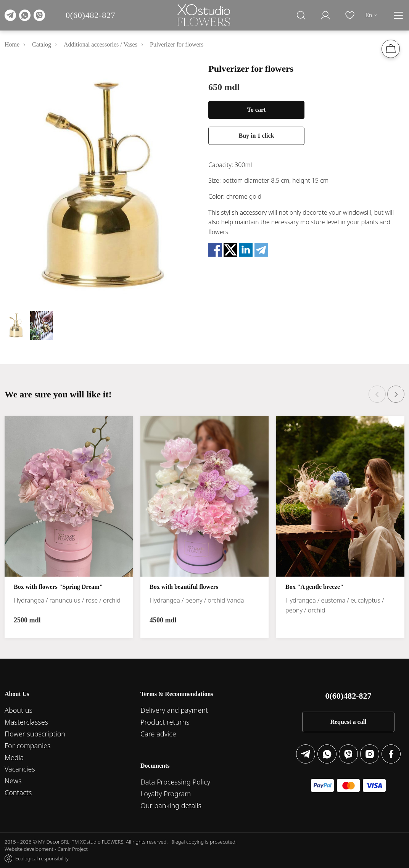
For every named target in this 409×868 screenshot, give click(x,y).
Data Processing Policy (175, 782)
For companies (27, 746)
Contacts (18, 792)
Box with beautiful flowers (184, 587)
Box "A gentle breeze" (314, 587)
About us (19, 710)
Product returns (165, 722)
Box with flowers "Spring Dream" (58, 587)
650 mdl (224, 87)
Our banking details (171, 805)
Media (14, 757)
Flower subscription (35, 734)
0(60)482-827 (91, 15)
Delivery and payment (174, 710)
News (13, 781)
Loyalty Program (166, 794)
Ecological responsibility (42, 858)
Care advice (158, 734)
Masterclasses (26, 722)
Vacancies (20, 769)
